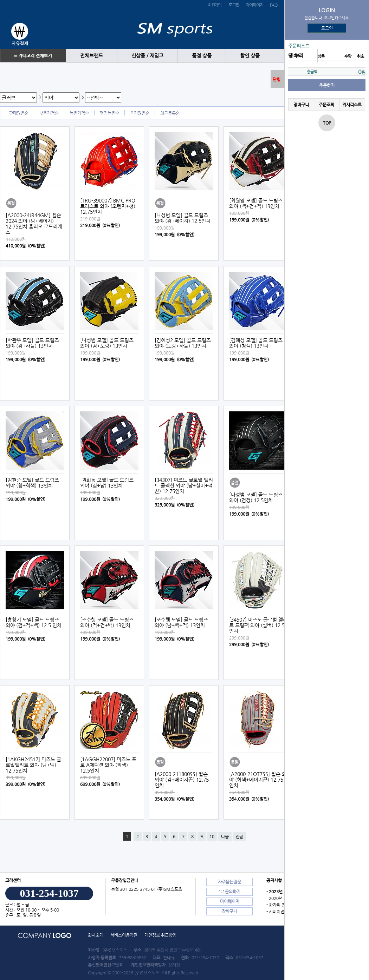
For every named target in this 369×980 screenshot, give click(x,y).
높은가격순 (79, 113)
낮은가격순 (49, 113)
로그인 (327, 28)
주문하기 (327, 85)
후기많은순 (140, 113)
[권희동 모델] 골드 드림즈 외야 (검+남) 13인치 (107, 483)
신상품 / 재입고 (147, 56)
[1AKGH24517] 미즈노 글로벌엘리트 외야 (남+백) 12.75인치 (33, 765)
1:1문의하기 (229, 892)
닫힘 (277, 79)
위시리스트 (352, 105)
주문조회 (326, 105)
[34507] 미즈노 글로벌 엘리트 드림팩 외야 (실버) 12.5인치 (258, 625)
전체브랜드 (92, 56)
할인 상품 (250, 56)
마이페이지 (254, 5)
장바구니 (301, 105)
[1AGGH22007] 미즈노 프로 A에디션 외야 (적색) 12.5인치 (108, 765)
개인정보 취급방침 (160, 935)
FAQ (273, 5)
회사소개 (96, 935)
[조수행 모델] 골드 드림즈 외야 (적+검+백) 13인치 (107, 622)
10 (212, 836)
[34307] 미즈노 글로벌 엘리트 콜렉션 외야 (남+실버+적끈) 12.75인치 (184, 485)
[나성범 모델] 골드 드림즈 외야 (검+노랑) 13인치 (107, 343)
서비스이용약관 (124, 935)
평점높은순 (109, 113)
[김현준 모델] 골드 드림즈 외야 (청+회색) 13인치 (32, 483)
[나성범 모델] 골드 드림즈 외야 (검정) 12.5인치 (256, 497)
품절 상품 (202, 56)
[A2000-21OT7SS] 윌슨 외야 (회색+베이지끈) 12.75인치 (258, 780)
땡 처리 (296, 56)
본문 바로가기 (0, 0)
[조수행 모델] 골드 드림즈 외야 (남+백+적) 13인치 (181, 622)
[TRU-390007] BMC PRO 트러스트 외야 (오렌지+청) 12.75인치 (108, 206)
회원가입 (215, 5)
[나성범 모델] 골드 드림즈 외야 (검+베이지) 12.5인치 (183, 218)
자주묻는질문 (229, 882)
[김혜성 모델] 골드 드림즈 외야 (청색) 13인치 (256, 343)
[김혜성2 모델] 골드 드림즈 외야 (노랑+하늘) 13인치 (183, 343)
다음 (225, 836)
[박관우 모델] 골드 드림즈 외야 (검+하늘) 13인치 (32, 343)
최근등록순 (170, 113)
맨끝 (239, 836)
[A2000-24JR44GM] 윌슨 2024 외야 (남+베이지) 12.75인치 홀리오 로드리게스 (34, 224)
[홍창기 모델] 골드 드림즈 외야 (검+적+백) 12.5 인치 (34, 622)
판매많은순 (19, 113)
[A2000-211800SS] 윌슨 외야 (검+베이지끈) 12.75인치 (182, 780)
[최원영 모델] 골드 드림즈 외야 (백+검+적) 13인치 (256, 203)
